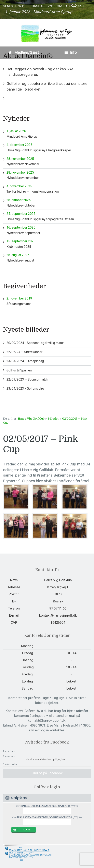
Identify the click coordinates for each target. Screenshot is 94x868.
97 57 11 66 (58, 608)
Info (71, 52)
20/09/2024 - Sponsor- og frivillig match (35, 343)
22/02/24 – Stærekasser (24, 352)
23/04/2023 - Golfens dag (25, 389)
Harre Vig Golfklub (31, 419)
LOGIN (27, 830)
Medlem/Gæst (24, 52)
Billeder (53, 419)
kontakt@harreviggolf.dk (58, 615)
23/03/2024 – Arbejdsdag (25, 361)
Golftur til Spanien (19, 370)
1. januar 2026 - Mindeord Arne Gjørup (39, 12)
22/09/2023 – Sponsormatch (27, 379)
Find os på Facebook (47, 773)
